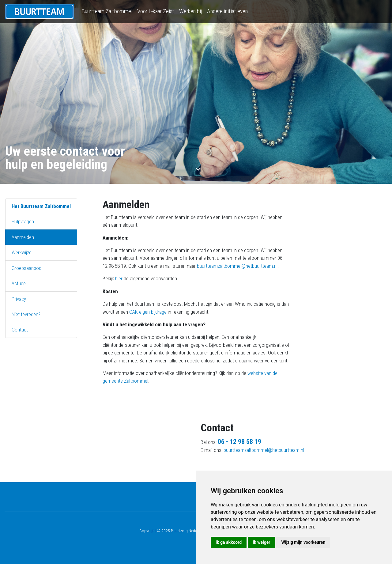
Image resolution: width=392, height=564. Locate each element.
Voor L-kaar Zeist (156, 11)
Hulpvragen (23, 221)
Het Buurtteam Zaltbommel (41, 206)
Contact (20, 330)
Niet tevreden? (26, 314)
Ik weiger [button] (261, 542)
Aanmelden (23, 237)
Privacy (19, 299)
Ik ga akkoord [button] (229, 542)
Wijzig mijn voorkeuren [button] (303, 542)
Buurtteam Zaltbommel (107, 11)
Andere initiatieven (227, 11)
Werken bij (191, 11)
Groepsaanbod (26, 268)
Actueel (19, 283)
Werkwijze (22, 252)
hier (119, 278)
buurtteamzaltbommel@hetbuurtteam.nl (237, 266)
